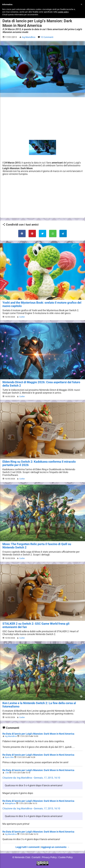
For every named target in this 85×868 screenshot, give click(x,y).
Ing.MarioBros (11, 736)
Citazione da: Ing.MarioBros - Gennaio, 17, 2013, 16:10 (32, 778)
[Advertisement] (42, 119)
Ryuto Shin (9, 757)
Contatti (36, 857)
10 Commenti (47, 37)
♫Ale (7, 773)
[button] (81, 4)
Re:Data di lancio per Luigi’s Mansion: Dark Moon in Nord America (38, 734)
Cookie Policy (66, 857)
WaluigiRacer (11, 803)
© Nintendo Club (21, 857)
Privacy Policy (49, 857)
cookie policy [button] (63, 12)
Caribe (21, 317)
